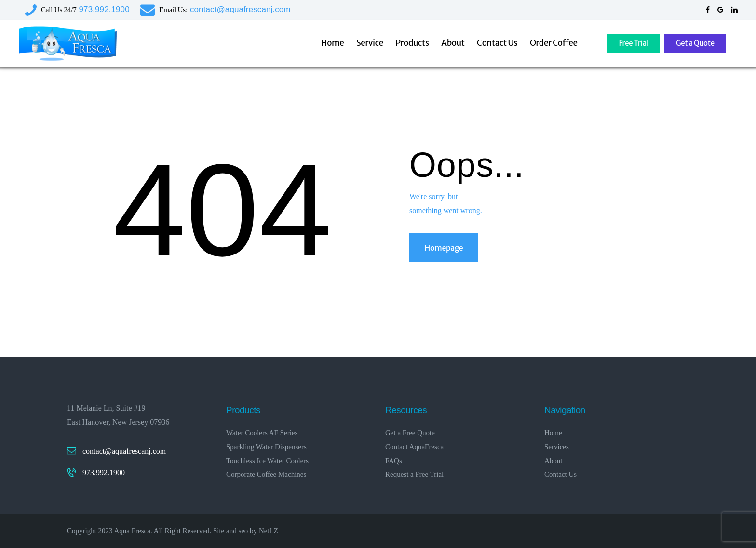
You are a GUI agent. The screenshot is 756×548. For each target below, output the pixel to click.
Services (557, 447)
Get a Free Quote (410, 433)
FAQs (394, 461)
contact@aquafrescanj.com (124, 451)
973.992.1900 (104, 473)
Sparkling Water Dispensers (266, 447)
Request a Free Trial (414, 474)
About (553, 461)
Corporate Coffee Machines (266, 474)
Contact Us (560, 474)
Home (553, 433)
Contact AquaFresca (414, 447)
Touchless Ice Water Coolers (267, 461)
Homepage (444, 248)
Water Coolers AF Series (262, 433)
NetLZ (269, 531)
